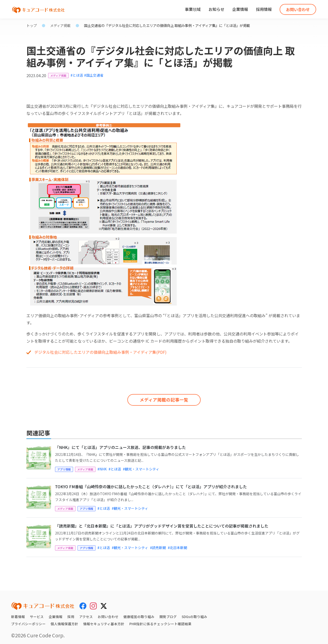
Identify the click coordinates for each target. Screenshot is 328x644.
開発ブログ (168, 615)
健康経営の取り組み (139, 615)
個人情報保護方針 (64, 622)
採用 (71, 615)
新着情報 (18, 615)
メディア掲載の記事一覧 (164, 398)
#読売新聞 (158, 546)
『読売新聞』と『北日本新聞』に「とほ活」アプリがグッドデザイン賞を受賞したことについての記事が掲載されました (162, 524)
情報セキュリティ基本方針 (104, 622)
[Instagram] (93, 604)
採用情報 (264, 9)
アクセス (86, 615)
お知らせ (216, 9)
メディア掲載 (60, 25)
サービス (37, 615)
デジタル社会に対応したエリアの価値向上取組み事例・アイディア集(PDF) (100, 352)
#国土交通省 (94, 75)
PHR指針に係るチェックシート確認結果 (160, 622)
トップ (32, 25)
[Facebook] (83, 604)
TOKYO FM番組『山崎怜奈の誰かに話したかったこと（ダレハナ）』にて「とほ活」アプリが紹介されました (151, 485)
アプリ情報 (64, 467)
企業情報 (240, 9)
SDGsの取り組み (195, 615)
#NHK (102, 467)
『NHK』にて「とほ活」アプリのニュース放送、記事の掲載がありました (120, 445)
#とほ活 (77, 75)
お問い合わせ (298, 9)
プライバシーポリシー (28, 622)
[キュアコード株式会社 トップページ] (43, 604)
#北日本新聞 (177, 546)
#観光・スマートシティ (141, 467)
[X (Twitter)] (104, 603)
